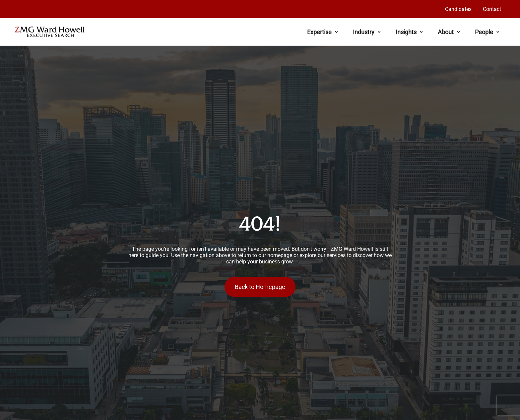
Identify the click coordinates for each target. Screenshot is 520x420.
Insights (409, 32)
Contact (492, 9)
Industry (367, 32)
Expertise (323, 32)
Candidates (458, 9)
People (487, 32)
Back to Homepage (260, 287)
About (449, 32)
